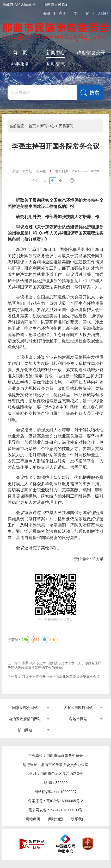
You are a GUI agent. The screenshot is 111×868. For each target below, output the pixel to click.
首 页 (20, 53)
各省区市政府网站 (78, 708)
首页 (32, 126)
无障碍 (103, 13)
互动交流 (55, 64)
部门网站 (25, 730)
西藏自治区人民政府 (19, 4)
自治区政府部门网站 (25, 719)
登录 (47, 13)
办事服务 (20, 64)
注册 (62, 13)
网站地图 (55, 819)
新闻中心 (55, 53)
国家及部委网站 (25, 708)
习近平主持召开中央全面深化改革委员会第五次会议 (61, 677)
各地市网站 (78, 719)
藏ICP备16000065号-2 (65, 801)
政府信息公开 (91, 53)
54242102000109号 (66, 810)
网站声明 (33, 819)
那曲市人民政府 (56, 4)
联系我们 (78, 819)
